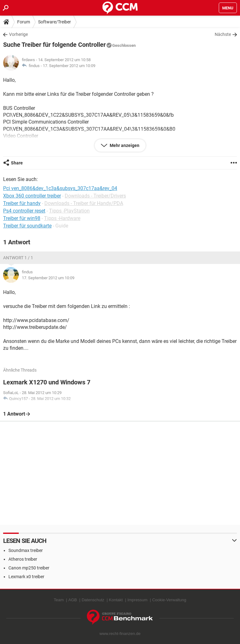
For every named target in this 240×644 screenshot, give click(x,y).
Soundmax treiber (26, 550)
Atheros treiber (23, 559)
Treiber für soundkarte (27, 226)
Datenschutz (93, 600)
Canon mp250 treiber (29, 568)
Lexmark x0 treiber (26, 577)
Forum (24, 22)
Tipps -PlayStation (69, 211)
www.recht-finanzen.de (120, 634)
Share (17, 163)
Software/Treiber (55, 22)
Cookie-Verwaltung (169, 600)
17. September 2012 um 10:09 (69, 66)
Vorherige (18, 34)
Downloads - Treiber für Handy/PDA (84, 203)
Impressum (137, 600)
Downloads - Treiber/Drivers (95, 196)
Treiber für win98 (22, 218)
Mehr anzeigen (124, 145)
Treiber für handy (22, 203)
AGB (73, 600)
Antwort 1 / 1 (18, 258)
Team (59, 600)
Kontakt (116, 600)
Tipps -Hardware (62, 218)
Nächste (223, 34)
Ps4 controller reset (24, 211)
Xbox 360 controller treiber (32, 196)
